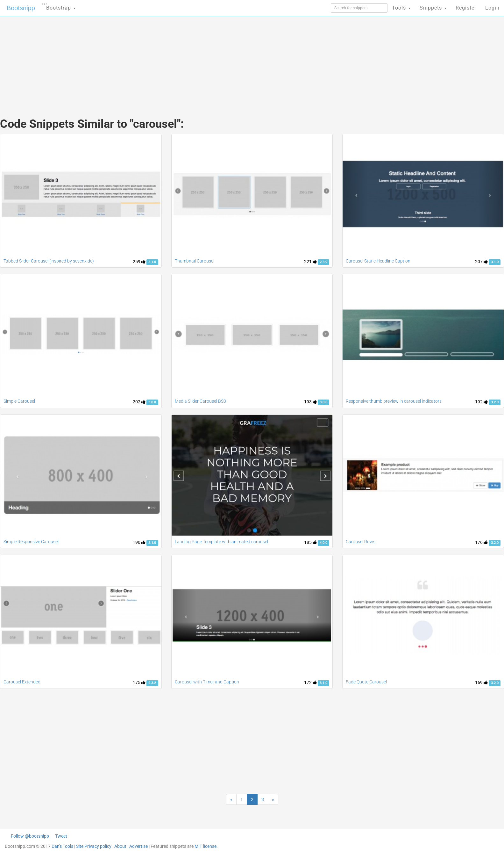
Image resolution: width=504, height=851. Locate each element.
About (120, 846)
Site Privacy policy (94, 846)
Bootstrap (59, 6)
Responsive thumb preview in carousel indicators (394, 401)
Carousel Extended (22, 682)
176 (481, 542)
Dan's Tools (62, 846)
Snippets (433, 8)
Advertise (138, 846)
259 (139, 262)
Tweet (61, 836)
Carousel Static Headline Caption (378, 261)
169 (481, 682)
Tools (401, 8)
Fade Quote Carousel (366, 682)
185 (310, 542)
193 (310, 402)
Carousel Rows (361, 542)
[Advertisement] (204, 61)
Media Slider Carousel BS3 (200, 401)
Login (492, 8)
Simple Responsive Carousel (31, 542)
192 (481, 402)
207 (481, 262)
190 (139, 542)
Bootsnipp (21, 8)
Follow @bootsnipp (30, 836)
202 (139, 402)
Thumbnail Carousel (195, 261)
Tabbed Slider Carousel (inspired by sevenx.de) (49, 261)
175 (139, 682)
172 (310, 682)
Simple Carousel (19, 401)
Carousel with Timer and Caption (207, 682)
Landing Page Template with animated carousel (221, 542)
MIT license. (206, 846)
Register (466, 8)
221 (310, 262)
